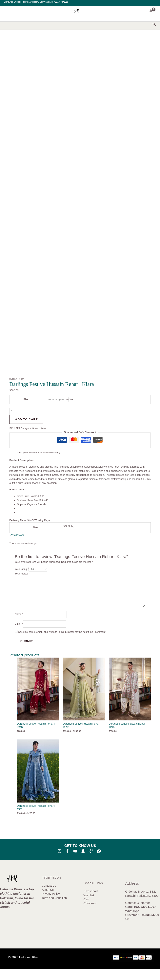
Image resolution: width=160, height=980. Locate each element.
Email (19, 634)
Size (24, 400)
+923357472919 (61, 2)
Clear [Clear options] (72, 400)
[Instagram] (59, 862)
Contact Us (49, 897)
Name (19, 623)
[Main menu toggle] (5, 11)
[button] (154, 24)
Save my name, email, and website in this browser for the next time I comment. (62, 643)
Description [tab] (23, 454)
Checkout (90, 914)
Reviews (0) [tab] (60, 454)
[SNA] (83, 862)
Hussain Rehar (18, 379)
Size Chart (91, 902)
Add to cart (26, 421)
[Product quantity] (28, 413)
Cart (86, 910)
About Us (48, 901)
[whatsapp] (99, 862)
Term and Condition (54, 909)
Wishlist (89, 906)
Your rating (22, 572)
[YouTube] (75, 862)
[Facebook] (67, 862)
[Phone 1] (91, 862)
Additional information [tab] (42, 454)
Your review (22, 577)
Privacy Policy (51, 905)
